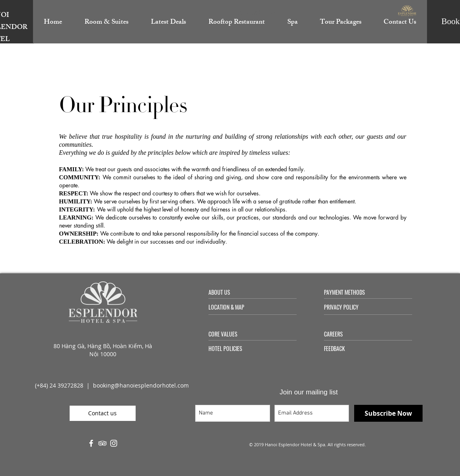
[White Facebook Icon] (91, 443)
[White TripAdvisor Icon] (102, 443)
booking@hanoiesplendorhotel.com (141, 385)
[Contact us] (103, 413)
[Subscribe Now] (388, 413)
